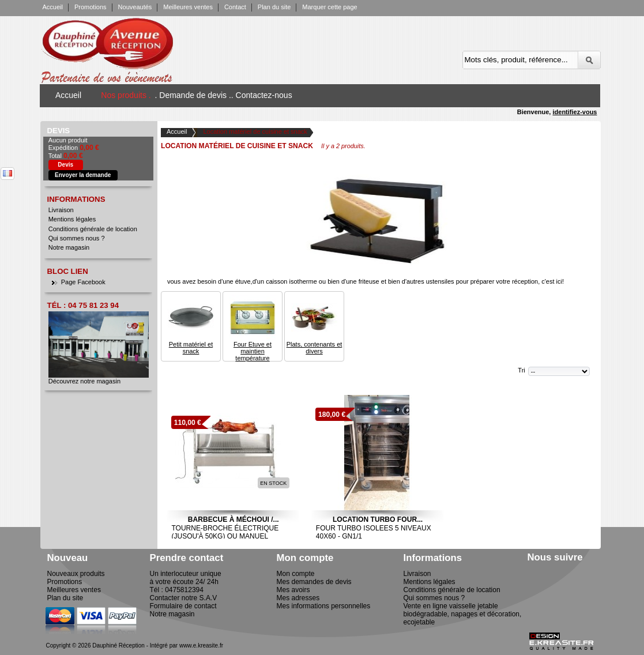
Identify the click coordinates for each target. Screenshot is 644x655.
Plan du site (274, 7)
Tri (521, 370)
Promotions (91, 7)
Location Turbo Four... (378, 520)
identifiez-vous (575, 112)
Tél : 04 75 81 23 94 (83, 305)
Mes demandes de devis (314, 582)
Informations (76, 199)
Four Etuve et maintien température (253, 351)
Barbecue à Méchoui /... (234, 520)
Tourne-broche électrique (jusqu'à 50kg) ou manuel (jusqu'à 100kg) (225, 536)
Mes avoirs (293, 590)
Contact (235, 7)
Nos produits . (126, 95)
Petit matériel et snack (191, 348)
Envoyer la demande (83, 175)
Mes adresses (298, 598)
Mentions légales (72, 219)
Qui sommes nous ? (77, 238)
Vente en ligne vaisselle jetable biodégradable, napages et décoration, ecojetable (463, 614)
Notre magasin (69, 247)
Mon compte (296, 574)
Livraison (61, 210)
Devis (59, 131)
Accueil (53, 7)
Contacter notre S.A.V (184, 598)
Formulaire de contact (183, 606)
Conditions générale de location (93, 229)
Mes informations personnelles (324, 606)
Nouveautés (135, 7)
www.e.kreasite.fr (201, 645)
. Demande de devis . (193, 95)
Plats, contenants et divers (315, 348)
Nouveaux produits (76, 574)
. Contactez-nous (262, 95)
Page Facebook (83, 282)
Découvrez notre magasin (84, 381)
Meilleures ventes (188, 7)
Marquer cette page (329, 7)
